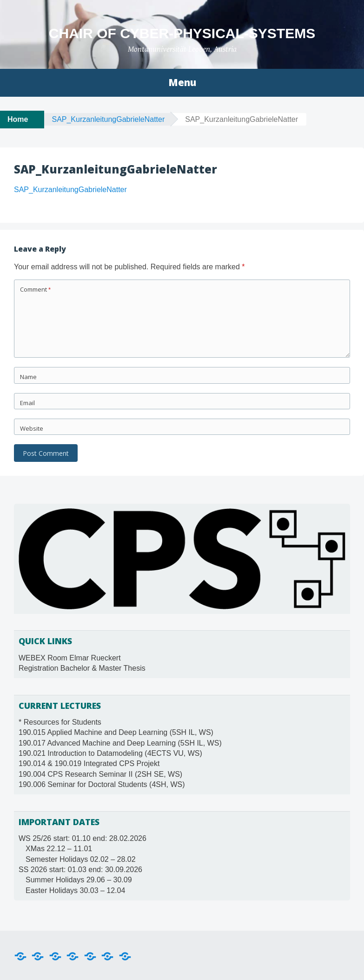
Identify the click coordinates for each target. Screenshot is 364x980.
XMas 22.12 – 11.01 (59, 849)
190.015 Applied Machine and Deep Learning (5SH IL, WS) (116, 732)
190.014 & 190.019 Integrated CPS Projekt (89, 763)
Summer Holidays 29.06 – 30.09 (79, 880)
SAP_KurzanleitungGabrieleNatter (108, 119)
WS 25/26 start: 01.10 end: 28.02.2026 (83, 838)
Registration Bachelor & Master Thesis (82, 668)
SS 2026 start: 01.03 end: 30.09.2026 (80, 870)
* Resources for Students (60, 722)
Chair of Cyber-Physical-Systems (182, 33)
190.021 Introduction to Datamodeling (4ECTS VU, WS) (110, 753)
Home (18, 119)
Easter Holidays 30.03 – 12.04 (75, 890)
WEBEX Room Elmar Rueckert (70, 658)
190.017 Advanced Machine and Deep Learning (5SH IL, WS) (120, 743)
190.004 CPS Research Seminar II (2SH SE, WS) (100, 774)
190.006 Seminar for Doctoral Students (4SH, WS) (102, 784)
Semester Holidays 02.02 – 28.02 (81, 859)
